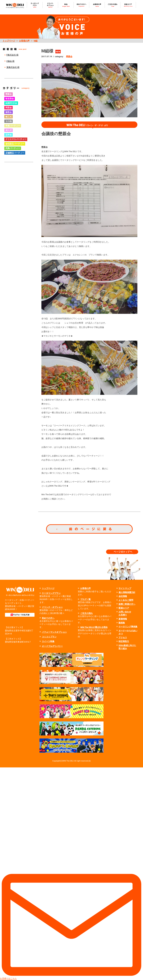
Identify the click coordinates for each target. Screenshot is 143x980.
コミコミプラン (49, 637)
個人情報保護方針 (127, 592)
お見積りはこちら (71, 874)
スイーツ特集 (48, 641)
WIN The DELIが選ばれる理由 (94, 627)
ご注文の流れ (87, 613)
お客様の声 (24, 41)
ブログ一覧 (85, 599)
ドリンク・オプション (52, 607)
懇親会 (69, 56)
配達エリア (124, 608)
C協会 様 (11, 61)
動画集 (122, 623)
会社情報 (123, 596)
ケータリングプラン (51, 593)
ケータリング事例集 (128, 627)
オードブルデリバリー (52, 646)
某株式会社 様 (13, 67)
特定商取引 (124, 641)
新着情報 (123, 619)
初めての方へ (48, 618)
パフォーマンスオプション (54, 632)
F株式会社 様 (12, 55)
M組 (36, 41)
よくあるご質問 (126, 600)
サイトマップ (125, 588)
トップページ (9, 41)
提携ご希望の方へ (127, 604)
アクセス (123, 638)
